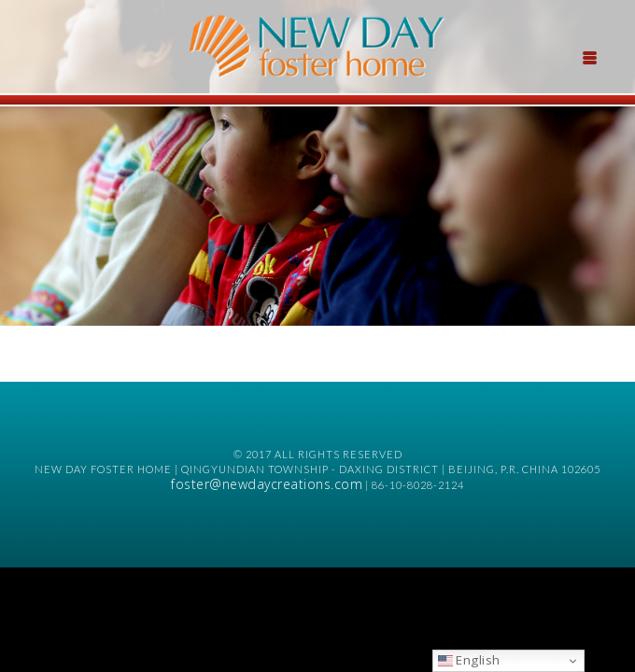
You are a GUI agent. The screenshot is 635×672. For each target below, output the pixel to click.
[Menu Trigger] (589, 56)
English (469, 660)
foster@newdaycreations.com (267, 484)
